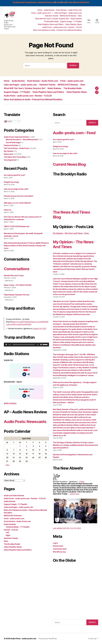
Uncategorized (10, 160)
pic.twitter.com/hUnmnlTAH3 (19, 324)
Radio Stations (76, 19)
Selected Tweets (52, 16)
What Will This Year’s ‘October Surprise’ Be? (52, 19)
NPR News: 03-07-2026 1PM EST (17, 203)
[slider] (24, 345)
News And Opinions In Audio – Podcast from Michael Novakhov (57, 30)
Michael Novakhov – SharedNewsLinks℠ (22, 140)
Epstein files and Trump (14, 275)
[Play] (6, 345)
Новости (8, 210)
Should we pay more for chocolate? (19, 196)
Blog (64, 2)
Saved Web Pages (13, 142)
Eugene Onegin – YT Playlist (71, 21)
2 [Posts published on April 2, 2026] (27, 446)
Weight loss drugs (11, 182)
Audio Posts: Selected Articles (16, 137)
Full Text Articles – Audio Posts (16, 148)
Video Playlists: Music (73, 24)
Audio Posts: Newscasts (25, 422)
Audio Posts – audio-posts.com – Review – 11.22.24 (62, 27)
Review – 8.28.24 (11, 530)
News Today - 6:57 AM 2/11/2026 (18, 285)
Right (8, 535)
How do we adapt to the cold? (16, 189)
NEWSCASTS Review (68, 16)
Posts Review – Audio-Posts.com (69, 10)
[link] (82, 482)
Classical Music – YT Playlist (18, 527)
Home (40, 10)
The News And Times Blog (15, 157)
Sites (80, 16)
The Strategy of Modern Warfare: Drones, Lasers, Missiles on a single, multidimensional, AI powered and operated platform (75, 445)
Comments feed (60, 549)
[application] (26, 345)
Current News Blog (69, 164)
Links (58, 2)
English (8, 122)
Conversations (17, 269)
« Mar (7, 465)
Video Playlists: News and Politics (51, 24)
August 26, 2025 (40, 329)
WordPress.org (59, 552)
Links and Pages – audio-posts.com (68, 13)
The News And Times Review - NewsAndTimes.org (34, 2)
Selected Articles (82, 2)
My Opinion (9, 151)
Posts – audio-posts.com (41, 13)
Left (7, 532)
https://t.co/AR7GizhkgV (21, 322)
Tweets (70, 2)
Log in (55, 543)
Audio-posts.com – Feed (74, 133)
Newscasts (8, 154)
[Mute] (41, 345)
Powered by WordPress (48, 639)
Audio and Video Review (14, 496)
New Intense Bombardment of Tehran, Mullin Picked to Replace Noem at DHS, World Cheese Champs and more (26, 246)
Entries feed (58, 546)
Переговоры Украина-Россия (17, 295)
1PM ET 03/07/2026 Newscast (17, 226)
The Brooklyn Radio (51, 21)
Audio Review (49, 10)
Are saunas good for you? (15, 175)
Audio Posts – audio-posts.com (23, 639)
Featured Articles (11, 145)
